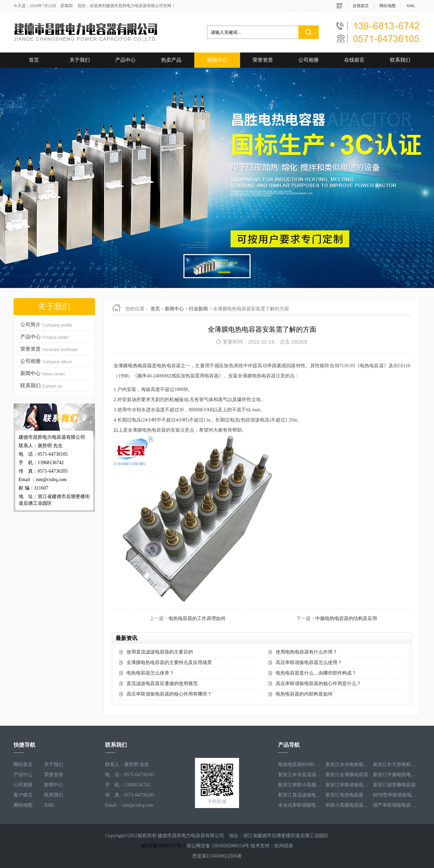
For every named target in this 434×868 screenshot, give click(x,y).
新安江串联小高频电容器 (300, 785)
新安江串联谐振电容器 (348, 785)
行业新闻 (198, 309)
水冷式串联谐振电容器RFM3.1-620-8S (300, 805)
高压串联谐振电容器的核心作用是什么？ (318, 684)
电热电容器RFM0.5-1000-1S (300, 764)
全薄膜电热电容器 (133, 366)
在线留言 (361, 6)
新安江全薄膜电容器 (347, 775)
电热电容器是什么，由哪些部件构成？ (316, 673)
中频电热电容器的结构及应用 (346, 618)
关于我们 (80, 60)
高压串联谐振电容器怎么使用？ (309, 663)
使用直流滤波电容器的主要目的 (160, 652)
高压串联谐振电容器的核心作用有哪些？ (169, 694)
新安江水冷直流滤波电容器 (300, 775)
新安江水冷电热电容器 (348, 764)
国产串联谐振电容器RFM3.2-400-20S (395, 805)
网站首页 (23, 764)
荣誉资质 (263, 60)
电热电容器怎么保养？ (150, 673)
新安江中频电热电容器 (395, 775)
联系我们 (400, 60)
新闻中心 (217, 60)
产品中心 (125, 60)
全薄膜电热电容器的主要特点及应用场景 (169, 663)
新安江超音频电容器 (394, 785)
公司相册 (309, 60)
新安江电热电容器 (344, 795)
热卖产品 (171, 60)
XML (411, 6)
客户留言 (23, 795)
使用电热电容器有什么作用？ (307, 652)
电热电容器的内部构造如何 (304, 694)
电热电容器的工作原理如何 (197, 618)
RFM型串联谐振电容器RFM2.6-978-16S (395, 795)
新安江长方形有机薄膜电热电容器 (395, 764)
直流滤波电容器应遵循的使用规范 (162, 684)
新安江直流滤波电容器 (300, 795)
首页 (34, 60)
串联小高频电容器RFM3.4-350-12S (348, 805)
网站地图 (388, 6)
